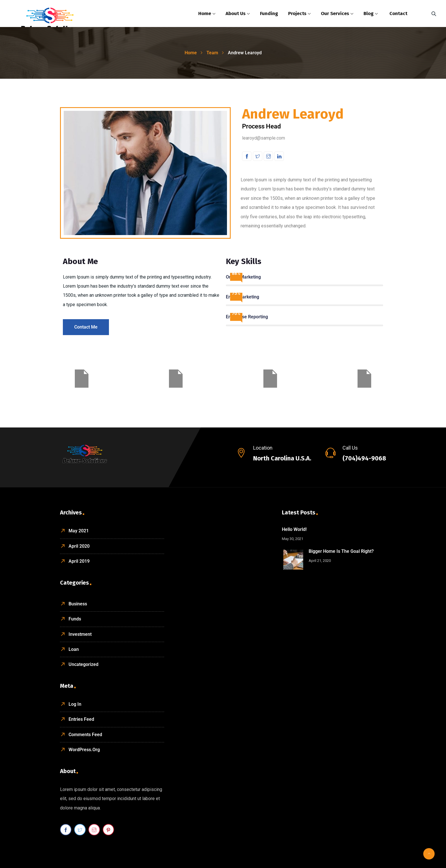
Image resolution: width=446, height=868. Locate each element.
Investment (80, 634)
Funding (269, 14)
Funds (75, 619)
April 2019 (79, 561)
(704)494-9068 (364, 458)
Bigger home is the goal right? (341, 551)
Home (205, 14)
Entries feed (81, 719)
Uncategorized (83, 664)
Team (212, 53)
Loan (74, 649)
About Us (236, 14)
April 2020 (79, 546)
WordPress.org (84, 750)
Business (78, 604)
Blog (368, 14)
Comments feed (85, 735)
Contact (398, 14)
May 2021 (79, 531)
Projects (297, 14)
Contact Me (86, 327)
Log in (75, 704)
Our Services (335, 14)
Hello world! (294, 529)
